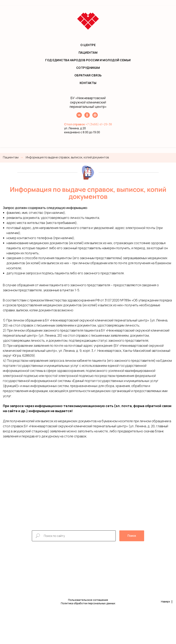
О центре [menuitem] (88, 45)
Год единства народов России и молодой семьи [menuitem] (88, 60)
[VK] (79, 117)
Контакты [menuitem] (88, 83)
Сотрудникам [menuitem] (88, 68)
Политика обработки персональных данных (88, 603)
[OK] (87, 117)
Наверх (167, 602)
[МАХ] (95, 117)
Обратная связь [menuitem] (88, 75)
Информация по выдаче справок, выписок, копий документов (67, 157)
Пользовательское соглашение (88, 600)
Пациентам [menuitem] (88, 53)
